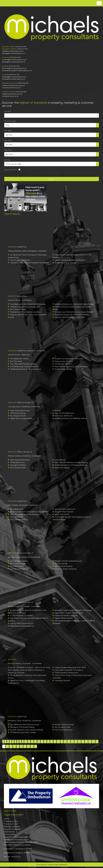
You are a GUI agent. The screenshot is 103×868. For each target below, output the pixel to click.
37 (21, 746)
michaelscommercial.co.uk (11, 88)
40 (32, 746)
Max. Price (8, 150)
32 (4, 746)
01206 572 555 (22, 49)
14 (39, 742)
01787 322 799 (14, 75)
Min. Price (8, 140)
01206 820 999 (15, 57)
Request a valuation (13, 829)
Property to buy (11, 821)
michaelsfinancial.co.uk (10, 96)
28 (86, 742)
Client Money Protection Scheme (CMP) (21, 842)
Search (52, 179)
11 (29, 742)
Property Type (10, 121)
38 (25, 746)
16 (45, 742)
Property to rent (11, 824)
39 (28, 746)
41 (36, 746)
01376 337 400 (14, 66)
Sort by (7, 160)
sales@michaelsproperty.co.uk (13, 51)
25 (76, 742)
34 (11, 746)
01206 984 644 (23, 83)
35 (14, 746)
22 (65, 742)
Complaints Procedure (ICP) (16, 840)
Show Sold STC (10, 170)
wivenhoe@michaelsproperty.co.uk (14, 60)
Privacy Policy (10, 834)
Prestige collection (12, 826)
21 (62, 742)
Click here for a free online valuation (51, 865)
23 (69, 742)
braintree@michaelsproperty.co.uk (14, 68)
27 (83, 742)
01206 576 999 (21, 47)
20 (58, 742)
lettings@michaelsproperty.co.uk (14, 53)
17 (48, 742)
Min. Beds (8, 131)
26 (79, 742)
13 (35, 742)
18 (52, 742)
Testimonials (9, 832)
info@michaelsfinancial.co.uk (12, 94)
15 (42, 742)
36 (18, 746)
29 (90, 742)
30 (93, 742)
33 (7, 746)
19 (55, 742)
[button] (99, 3)
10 (26, 742)
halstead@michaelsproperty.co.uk (14, 77)
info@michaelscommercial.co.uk (13, 85)
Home (7, 819)
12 (32, 742)
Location (8, 111)
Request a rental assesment (16, 837)
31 (97, 742)
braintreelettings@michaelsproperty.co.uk (17, 70)
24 (72, 742)
